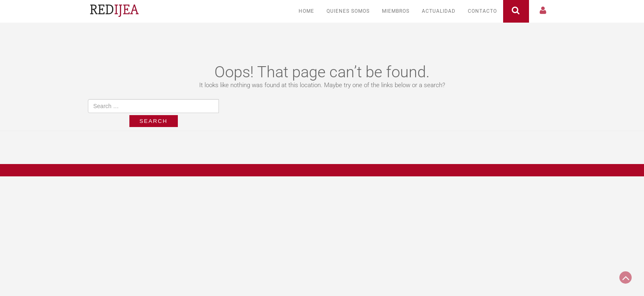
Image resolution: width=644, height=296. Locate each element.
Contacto (482, 11)
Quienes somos (348, 11)
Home (306, 11)
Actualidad (439, 11)
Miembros (396, 11)
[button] (543, 11)
